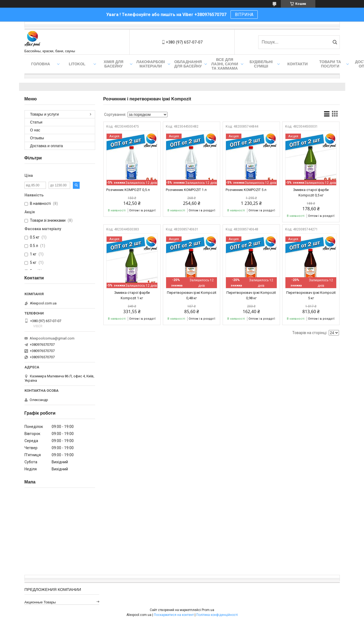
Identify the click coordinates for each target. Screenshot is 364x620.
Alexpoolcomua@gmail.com (52, 338)
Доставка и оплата (47, 146)
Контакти (298, 64)
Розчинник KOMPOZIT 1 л (186, 190)
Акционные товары (40, 602)
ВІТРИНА (244, 15)
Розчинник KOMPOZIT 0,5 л (128, 190)
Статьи (36, 122)
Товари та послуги (330, 64)
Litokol (77, 64)
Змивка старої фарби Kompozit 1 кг (132, 295)
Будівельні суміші (261, 64)
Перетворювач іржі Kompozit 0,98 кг (251, 295)
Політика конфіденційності (217, 615)
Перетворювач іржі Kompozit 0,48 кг (192, 295)
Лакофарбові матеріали (151, 64)
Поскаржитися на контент (174, 615)
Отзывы (37, 138)
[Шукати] (335, 42)
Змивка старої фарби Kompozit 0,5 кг (311, 192)
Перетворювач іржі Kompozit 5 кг (311, 295)
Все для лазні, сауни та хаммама (225, 64)
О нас (35, 130)
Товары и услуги (45, 114)
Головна (41, 64)
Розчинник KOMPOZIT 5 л (246, 190)
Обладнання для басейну (188, 64)
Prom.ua (208, 610)
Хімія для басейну (113, 64)
